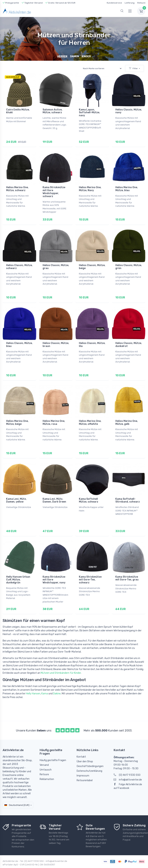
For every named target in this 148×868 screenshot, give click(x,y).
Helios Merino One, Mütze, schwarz (17, 187)
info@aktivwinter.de (128, 770)
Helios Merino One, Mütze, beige (17, 417)
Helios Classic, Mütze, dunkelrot (129, 340)
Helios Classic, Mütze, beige (92, 264)
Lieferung (130, 3)
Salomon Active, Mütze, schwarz (53, 111)
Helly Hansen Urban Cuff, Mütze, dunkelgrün (18, 571)
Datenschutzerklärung (89, 761)
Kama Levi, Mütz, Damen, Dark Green (54, 493)
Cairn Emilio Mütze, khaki (18, 111)
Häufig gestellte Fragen (53, 750)
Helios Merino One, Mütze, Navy (90, 187)
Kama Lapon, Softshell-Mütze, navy (89, 113)
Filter (133, 68)
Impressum (83, 766)
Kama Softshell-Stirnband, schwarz (128, 493)
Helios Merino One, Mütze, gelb (127, 417)
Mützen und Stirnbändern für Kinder (61, 663)
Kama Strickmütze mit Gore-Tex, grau (127, 570)
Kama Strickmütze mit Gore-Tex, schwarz (90, 571)
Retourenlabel (85, 770)
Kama (45, 683)
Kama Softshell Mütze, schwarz (89, 493)
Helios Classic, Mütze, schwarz (19, 264)
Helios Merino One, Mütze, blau (127, 187)
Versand (44, 755)
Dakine (57, 683)
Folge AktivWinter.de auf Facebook (128, 776)
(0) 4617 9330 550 (127, 765)
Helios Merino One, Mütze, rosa (54, 417)
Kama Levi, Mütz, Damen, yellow (16, 493)
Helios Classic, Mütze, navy (129, 111)
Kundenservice (114, 3)
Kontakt (81, 747)
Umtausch (46, 760)
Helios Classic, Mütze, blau (19, 340)
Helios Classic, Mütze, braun (56, 340)
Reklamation (47, 769)
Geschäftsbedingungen (90, 756)
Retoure (141, 3)
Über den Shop (85, 751)
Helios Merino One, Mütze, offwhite (90, 417)
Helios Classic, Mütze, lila (92, 340)
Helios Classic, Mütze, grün (129, 264)
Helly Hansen (33, 683)
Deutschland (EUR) (17, 795)
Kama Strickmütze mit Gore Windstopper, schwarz (54, 190)
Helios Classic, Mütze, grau (56, 264)
